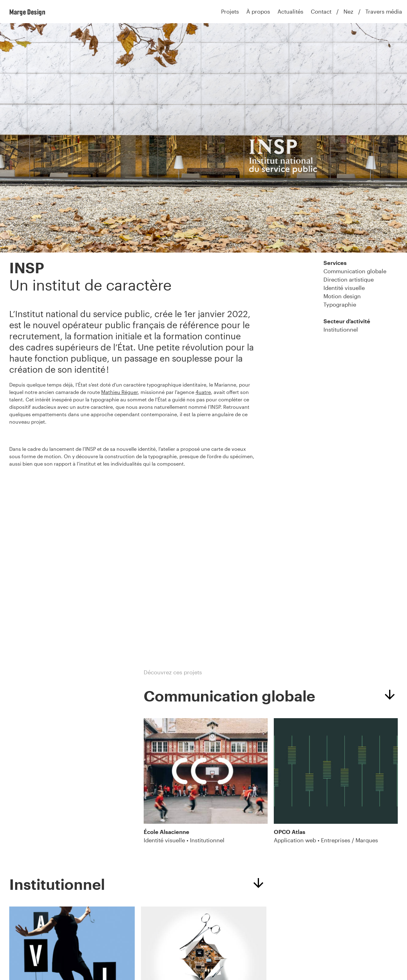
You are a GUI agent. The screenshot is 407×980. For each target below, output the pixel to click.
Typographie (340, 304)
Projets (230, 11)
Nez (348, 11)
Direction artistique (349, 279)
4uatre (203, 392)
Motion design (342, 296)
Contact (321, 11)
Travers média (384, 11)
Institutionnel (341, 329)
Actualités (290, 11)
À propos (258, 11)
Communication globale (355, 271)
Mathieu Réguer (119, 392)
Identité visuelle (344, 288)
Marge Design (27, 12)
